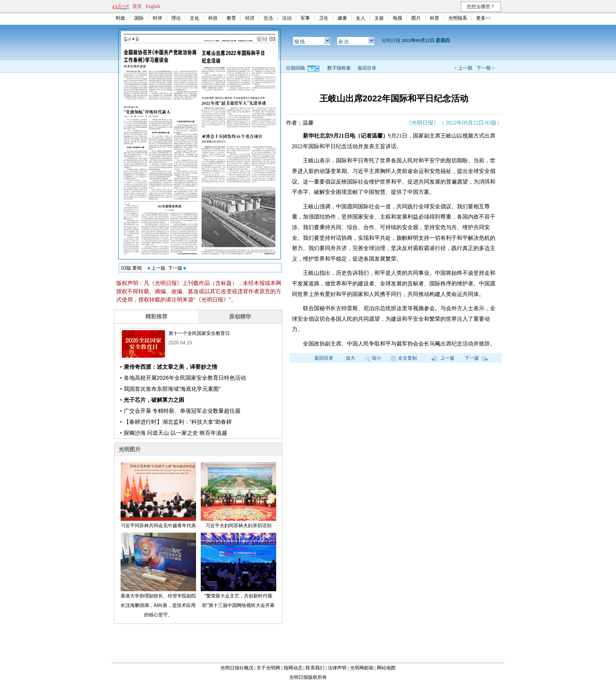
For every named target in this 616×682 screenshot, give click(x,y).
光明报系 (458, 18)
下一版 (177, 268)
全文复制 (404, 358)
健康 (342, 18)
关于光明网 (268, 668)
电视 (398, 18)
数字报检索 (339, 68)
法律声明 (337, 668)
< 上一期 (463, 68)
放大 (350, 358)
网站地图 (386, 668)
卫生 (324, 18)
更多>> (484, 18)
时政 (121, 18)
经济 (250, 18)
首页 (137, 6)
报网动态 (293, 668)
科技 (213, 18)
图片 (416, 18)
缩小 (373, 358)
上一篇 (443, 358)
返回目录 (367, 68)
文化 (194, 18)
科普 (434, 18)
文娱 (379, 18)
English (153, 6)
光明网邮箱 (362, 668)
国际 (139, 18)
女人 (361, 18)
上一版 (156, 268)
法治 (287, 18)
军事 (305, 18)
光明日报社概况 (237, 668)
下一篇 (476, 358)
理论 (176, 18)
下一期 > (486, 68)
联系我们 (315, 668)
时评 (158, 18)
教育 (231, 18)
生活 (268, 18)
